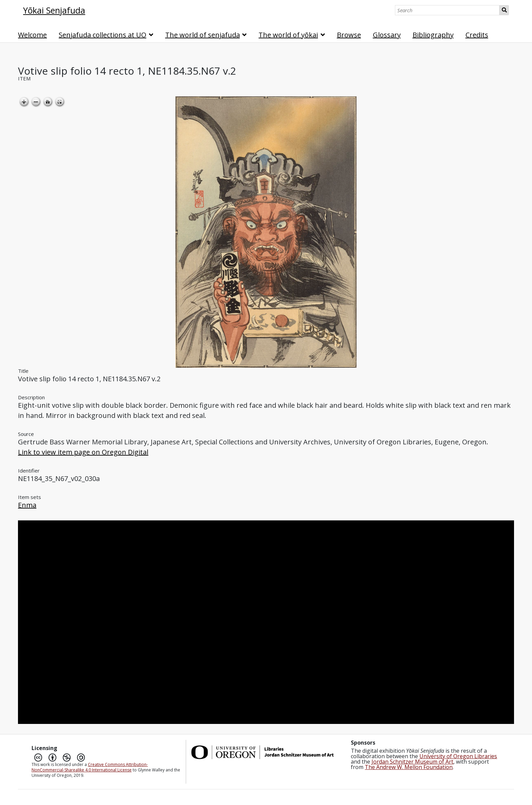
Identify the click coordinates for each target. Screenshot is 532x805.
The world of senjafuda (203, 35)
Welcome (32, 35)
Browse (349, 35)
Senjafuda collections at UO (102, 35)
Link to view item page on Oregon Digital (83, 452)
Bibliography (433, 35)
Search (504, 10)
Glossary (387, 35)
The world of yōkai (288, 35)
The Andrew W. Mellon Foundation (409, 767)
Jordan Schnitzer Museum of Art (412, 762)
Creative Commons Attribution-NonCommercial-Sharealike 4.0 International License (90, 767)
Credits (477, 35)
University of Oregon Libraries (458, 756)
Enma (27, 505)
